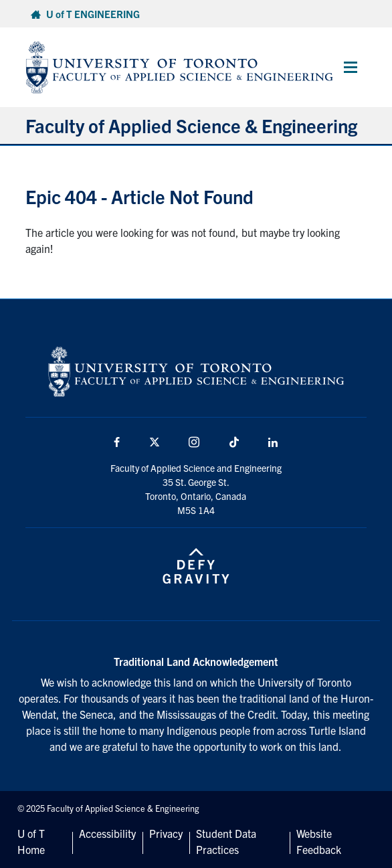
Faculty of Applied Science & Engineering (191, 125)
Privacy (166, 833)
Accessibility (107, 833)
